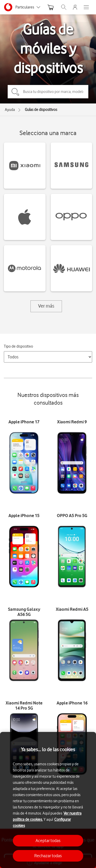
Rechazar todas (48, 856)
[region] (48, 800)
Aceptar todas (48, 841)
